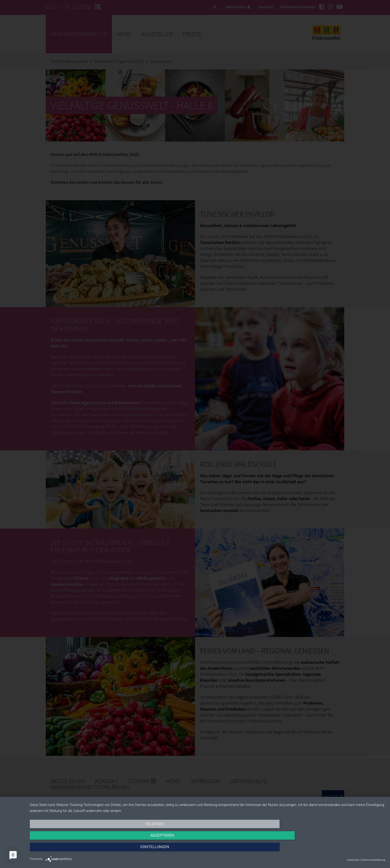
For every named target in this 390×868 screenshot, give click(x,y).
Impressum (353, 860)
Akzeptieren (207, 850)
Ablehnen (83, 850)
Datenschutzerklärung (373, 860)
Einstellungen (332, 850)
